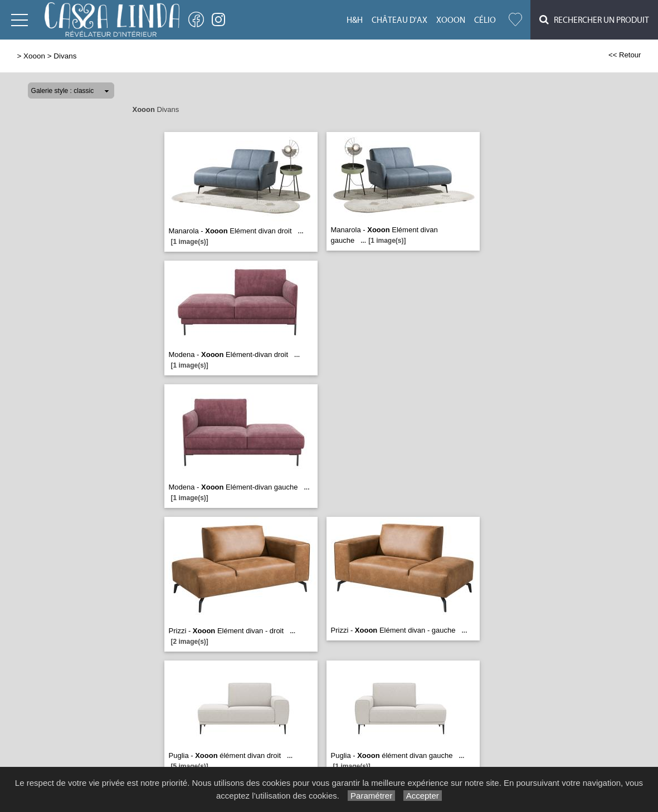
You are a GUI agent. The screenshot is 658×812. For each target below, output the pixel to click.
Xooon (451, 20)
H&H (355, 20)
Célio (485, 20)
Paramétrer (371, 796)
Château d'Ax (399, 20)
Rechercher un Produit (594, 20)
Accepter (423, 796)
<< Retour (625, 55)
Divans (65, 56)
